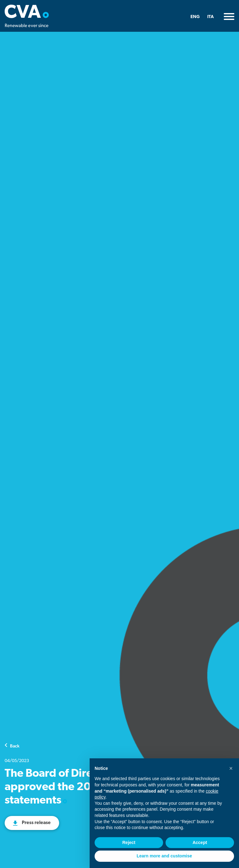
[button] (231, 768)
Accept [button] (200, 842)
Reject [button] (129, 842)
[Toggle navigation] (229, 17)
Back (15, 746)
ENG (195, 17)
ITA (211, 17)
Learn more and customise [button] (164, 856)
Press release (36, 823)
